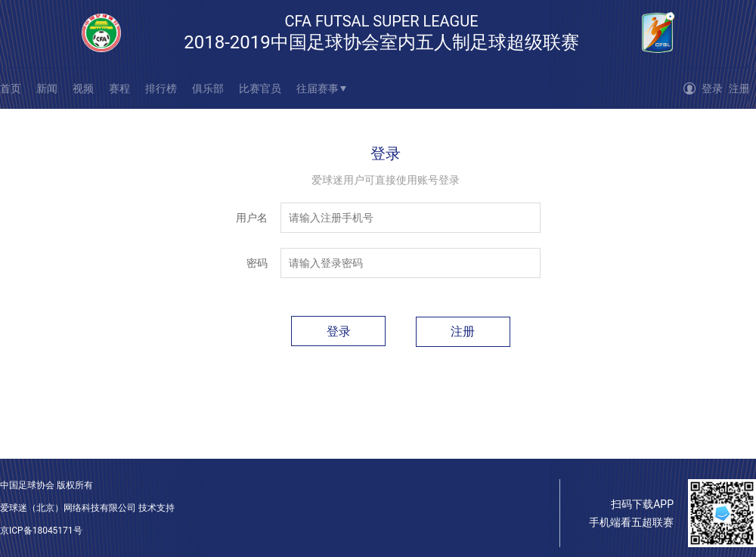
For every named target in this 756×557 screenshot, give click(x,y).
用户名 (252, 218)
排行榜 (161, 88)
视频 (83, 88)
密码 (257, 263)
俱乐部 (208, 88)
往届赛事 (318, 88)
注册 (739, 88)
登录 (712, 88)
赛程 (119, 88)
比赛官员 (260, 88)
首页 (11, 88)
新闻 (47, 88)
